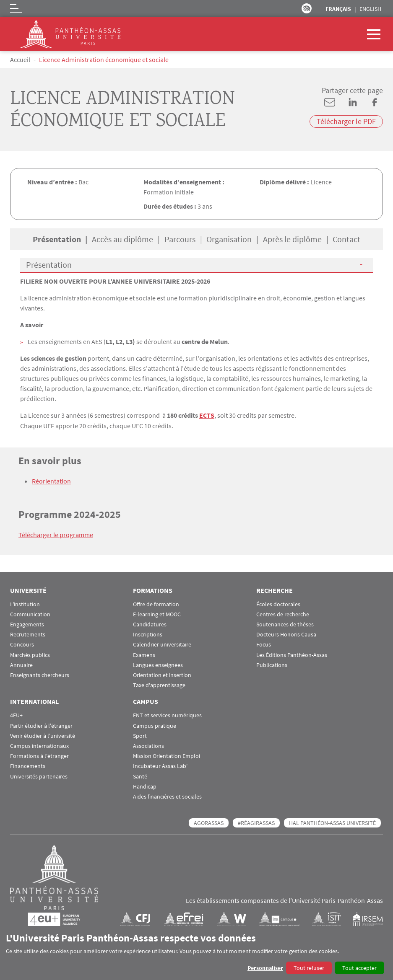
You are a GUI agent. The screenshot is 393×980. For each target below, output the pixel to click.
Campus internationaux (39, 745)
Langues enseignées (158, 664)
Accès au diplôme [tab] (122, 239)
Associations (148, 745)
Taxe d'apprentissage (159, 684)
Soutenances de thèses (285, 624)
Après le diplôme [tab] (292, 239)
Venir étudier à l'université (43, 735)
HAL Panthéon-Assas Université (332, 822)
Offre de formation (156, 604)
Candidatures (150, 624)
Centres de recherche (283, 614)
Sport (140, 735)
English (370, 9)
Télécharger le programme (56, 534)
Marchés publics (30, 654)
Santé (140, 776)
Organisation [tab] (229, 239)
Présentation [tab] (57, 239)
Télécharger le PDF (346, 121)
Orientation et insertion (162, 674)
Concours (22, 644)
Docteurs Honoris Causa (286, 634)
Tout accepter (359, 968)
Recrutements (28, 634)
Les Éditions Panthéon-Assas (292, 654)
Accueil (20, 59)
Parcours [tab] (180, 239)
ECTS (207, 415)
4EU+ (16, 715)
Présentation (49, 265)
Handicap (145, 786)
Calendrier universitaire (162, 644)
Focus (264, 644)
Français (338, 9)
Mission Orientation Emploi (167, 755)
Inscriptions (148, 634)
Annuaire (21, 664)
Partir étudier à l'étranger (41, 725)
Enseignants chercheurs (40, 674)
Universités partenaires (39, 776)
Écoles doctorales (278, 604)
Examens (144, 654)
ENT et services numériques (167, 715)
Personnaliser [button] (265, 968)
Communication (30, 614)
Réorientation (51, 481)
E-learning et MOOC (157, 614)
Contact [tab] (346, 239)
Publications (272, 664)
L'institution (25, 604)
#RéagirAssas (256, 822)
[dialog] (196, 953)
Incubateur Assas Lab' (160, 765)
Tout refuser (309, 968)
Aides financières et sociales (167, 796)
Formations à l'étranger (39, 755)
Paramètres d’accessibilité (307, 8)
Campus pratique (155, 725)
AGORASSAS (209, 822)
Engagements (27, 624)
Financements (28, 765)
